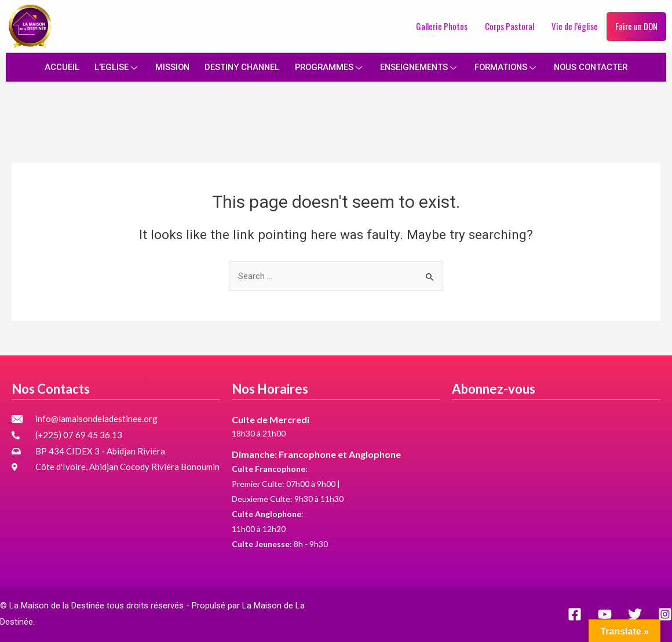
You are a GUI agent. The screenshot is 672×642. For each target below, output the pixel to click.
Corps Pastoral (510, 26)
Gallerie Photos (442, 26)
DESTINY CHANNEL (238, 67)
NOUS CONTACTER (596, 67)
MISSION (167, 67)
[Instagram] (665, 614)
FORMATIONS (509, 67)
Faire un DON (636, 26)
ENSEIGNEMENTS (420, 67)
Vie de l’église (575, 26)
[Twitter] (635, 614)
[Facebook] (575, 614)
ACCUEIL (56, 67)
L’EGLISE (112, 67)
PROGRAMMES (328, 67)
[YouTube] (605, 614)
